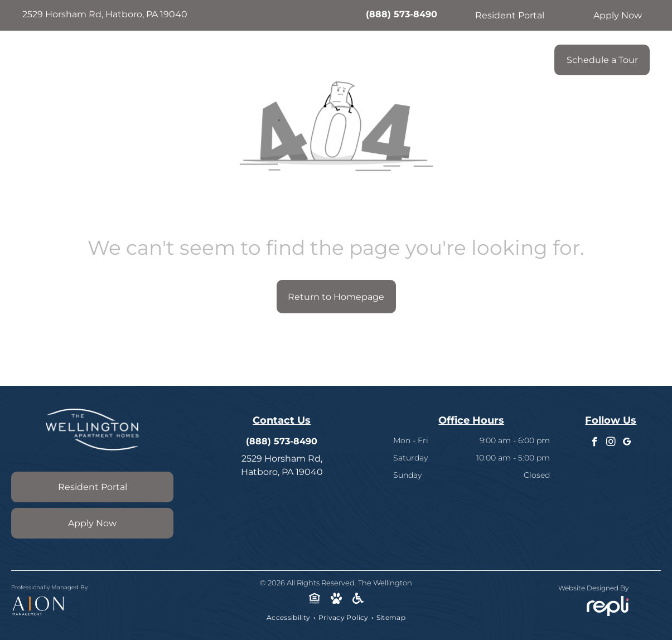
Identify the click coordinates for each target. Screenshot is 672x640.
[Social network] (314, 600)
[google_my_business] (627, 443)
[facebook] (595, 443)
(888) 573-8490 (402, 14)
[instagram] (611, 443)
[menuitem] (229, 57)
